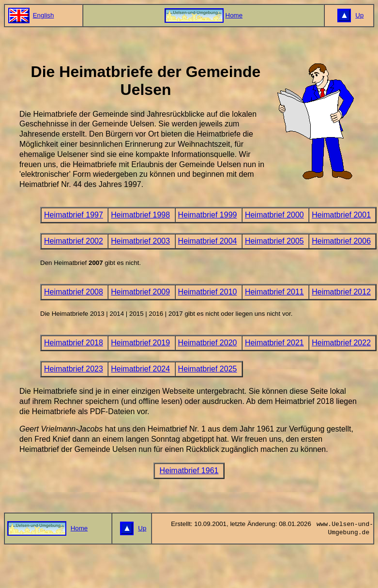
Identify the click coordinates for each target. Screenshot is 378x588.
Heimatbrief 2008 (74, 292)
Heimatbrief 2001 (341, 215)
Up (359, 15)
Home (234, 15)
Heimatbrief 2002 (74, 241)
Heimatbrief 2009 (140, 292)
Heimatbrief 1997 (74, 215)
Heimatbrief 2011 (274, 292)
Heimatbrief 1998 (140, 215)
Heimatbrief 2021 (274, 343)
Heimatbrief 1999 (208, 215)
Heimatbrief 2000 (274, 215)
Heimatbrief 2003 (140, 241)
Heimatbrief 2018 (74, 343)
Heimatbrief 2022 (341, 343)
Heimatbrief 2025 (208, 369)
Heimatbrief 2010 (208, 292)
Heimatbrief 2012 (341, 292)
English (44, 15)
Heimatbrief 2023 (74, 369)
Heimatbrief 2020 (208, 343)
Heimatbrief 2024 (140, 369)
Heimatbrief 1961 (189, 471)
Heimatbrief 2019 (140, 343)
